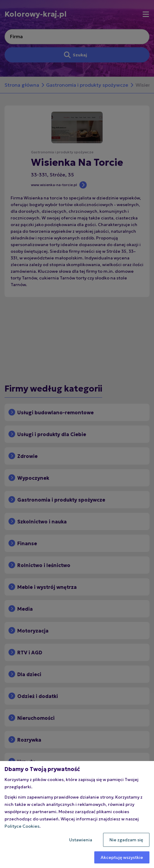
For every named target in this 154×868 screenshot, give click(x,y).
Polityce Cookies (22, 826)
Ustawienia (81, 840)
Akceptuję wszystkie (122, 857)
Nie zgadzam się (126, 840)
